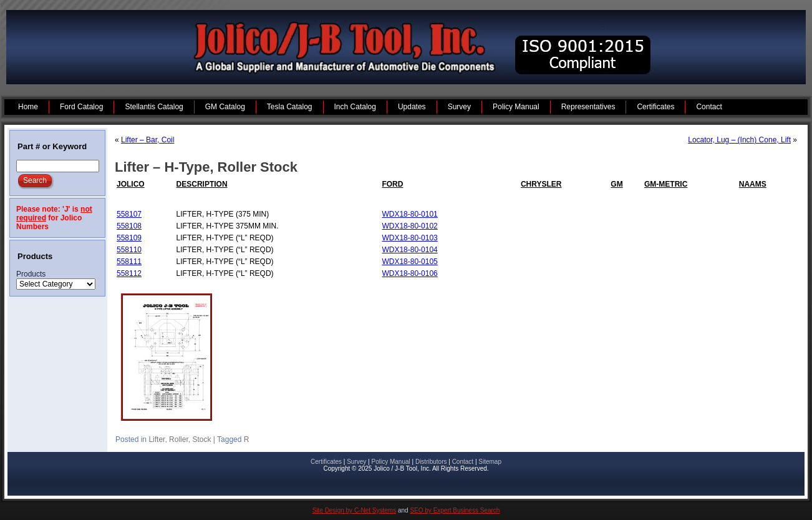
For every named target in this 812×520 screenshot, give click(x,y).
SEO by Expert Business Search (455, 510)
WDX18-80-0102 (409, 226)
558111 (129, 262)
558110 (129, 250)
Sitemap (490, 462)
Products (31, 274)
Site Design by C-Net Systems (355, 510)
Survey (356, 462)
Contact (463, 462)
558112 (129, 273)
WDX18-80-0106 (409, 273)
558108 (129, 226)
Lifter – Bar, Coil (147, 140)
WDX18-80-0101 (409, 214)
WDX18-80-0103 (409, 238)
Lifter (157, 439)
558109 (129, 238)
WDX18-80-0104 (409, 250)
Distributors (431, 462)
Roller (179, 439)
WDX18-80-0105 (409, 262)
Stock (201, 439)
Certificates (326, 462)
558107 (129, 214)
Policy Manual (390, 462)
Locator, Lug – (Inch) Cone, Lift (739, 140)
